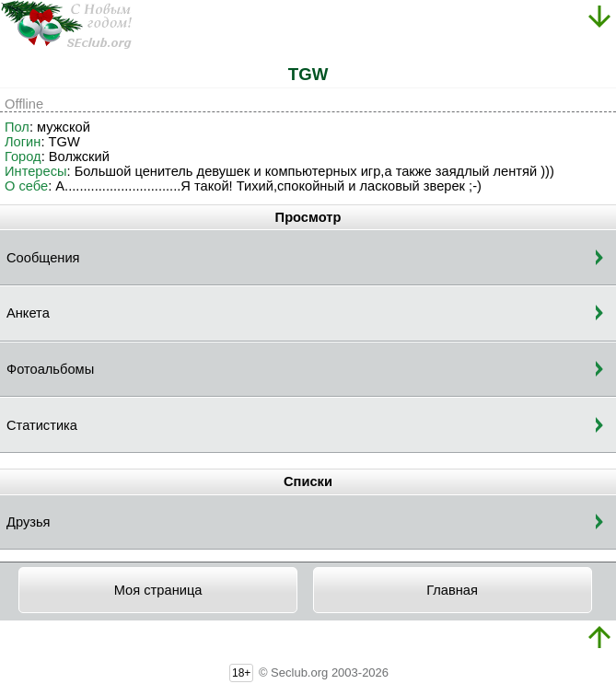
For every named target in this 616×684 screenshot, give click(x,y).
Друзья (29, 522)
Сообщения (43, 258)
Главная (452, 590)
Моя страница (158, 590)
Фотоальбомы (50, 369)
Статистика (42, 425)
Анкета (28, 313)
